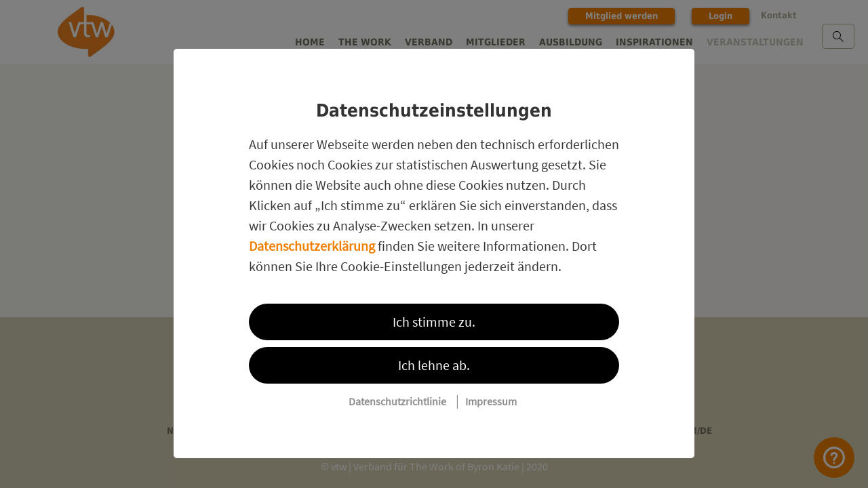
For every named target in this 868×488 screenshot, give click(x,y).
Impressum (491, 401)
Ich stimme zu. (434, 322)
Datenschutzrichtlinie (397, 401)
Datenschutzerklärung (312, 246)
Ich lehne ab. (434, 365)
